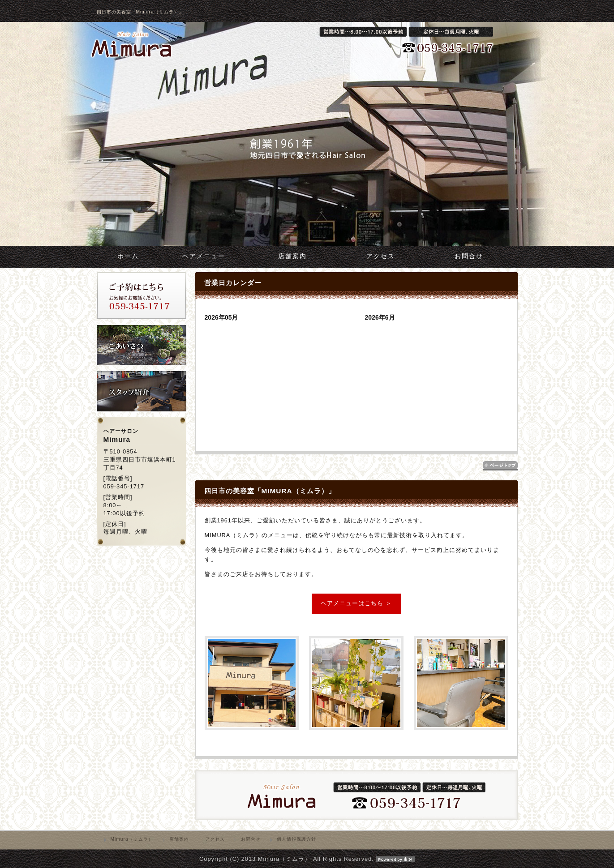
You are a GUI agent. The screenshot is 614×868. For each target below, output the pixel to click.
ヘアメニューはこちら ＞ (356, 603)
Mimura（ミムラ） (132, 839)
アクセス (381, 256)
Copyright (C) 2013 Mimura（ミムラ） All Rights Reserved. (307, 859)
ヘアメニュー (204, 256)
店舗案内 (292, 256)
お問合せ (469, 256)
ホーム (128, 256)
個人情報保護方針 (296, 839)
